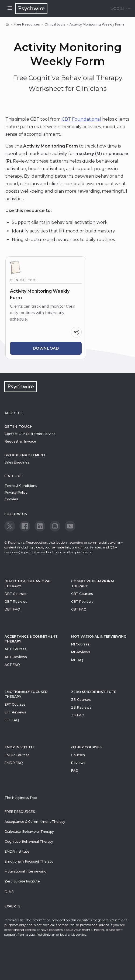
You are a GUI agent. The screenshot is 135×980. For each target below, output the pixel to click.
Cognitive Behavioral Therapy (93, 584)
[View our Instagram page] (55, 526)
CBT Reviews (82, 602)
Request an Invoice (20, 441)
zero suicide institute (94, 692)
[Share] (76, 332)
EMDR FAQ (14, 763)
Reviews (78, 763)
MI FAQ (77, 660)
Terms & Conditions (21, 486)
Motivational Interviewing (99, 636)
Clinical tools (55, 24)
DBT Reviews (16, 602)
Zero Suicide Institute (22, 881)
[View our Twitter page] (10, 526)
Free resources (20, 812)
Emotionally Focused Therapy (26, 694)
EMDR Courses (17, 755)
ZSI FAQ (78, 715)
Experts (12, 906)
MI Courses (80, 644)
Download (46, 348)
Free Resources (27, 24)
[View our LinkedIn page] (40, 526)
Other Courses (86, 747)
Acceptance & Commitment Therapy (31, 639)
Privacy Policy (16, 492)
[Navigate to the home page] (31, 9)
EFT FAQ (12, 720)
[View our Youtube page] (70, 526)
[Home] (7, 24)
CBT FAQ (79, 609)
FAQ (75, 771)
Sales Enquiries (17, 462)
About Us (13, 413)
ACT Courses (15, 649)
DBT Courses (15, 594)
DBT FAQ (12, 609)
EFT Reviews (15, 712)
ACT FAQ (12, 665)
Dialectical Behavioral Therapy (28, 584)
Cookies (11, 499)
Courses (78, 755)
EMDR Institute (20, 747)
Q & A (9, 891)
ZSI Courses (81, 700)
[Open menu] (10, 9)
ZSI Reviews (81, 707)
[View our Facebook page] (25, 526)
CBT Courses (82, 594)
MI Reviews (80, 652)
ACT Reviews (16, 657)
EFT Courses (15, 704)
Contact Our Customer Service (30, 434)
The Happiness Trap (21, 798)
